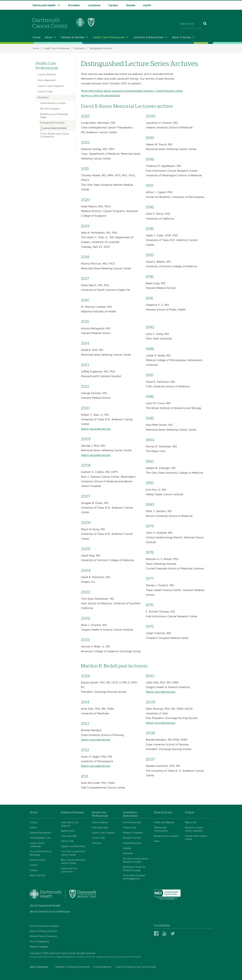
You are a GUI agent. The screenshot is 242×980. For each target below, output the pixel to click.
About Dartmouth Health (45, 906)
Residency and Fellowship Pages (54, 116)
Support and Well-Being (73, 846)
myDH (147, 6)
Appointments (68, 831)
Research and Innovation (167, 836)
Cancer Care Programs (51, 86)
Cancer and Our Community (69, 870)
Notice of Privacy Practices (44, 931)
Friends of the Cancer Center (196, 838)
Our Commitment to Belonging (40, 853)
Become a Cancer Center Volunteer (194, 829)
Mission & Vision (38, 860)
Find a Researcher (132, 823)
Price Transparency (39, 942)
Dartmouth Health (44, 6)
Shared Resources (132, 843)
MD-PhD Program (50, 109)
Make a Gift (191, 823)
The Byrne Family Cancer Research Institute (136, 860)
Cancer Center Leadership (37, 845)
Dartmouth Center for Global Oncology (134, 869)
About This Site (37, 876)
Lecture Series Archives (55, 128)
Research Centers (132, 838)
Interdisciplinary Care (40, 838)
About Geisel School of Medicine (50, 912)
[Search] (205, 24)
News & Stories (181, 38)
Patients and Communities (161, 829)
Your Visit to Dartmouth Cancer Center (73, 853)
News (157, 841)
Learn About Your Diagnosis (70, 824)
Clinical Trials (45, 92)
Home (36, 38)
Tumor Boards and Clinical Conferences (54, 135)
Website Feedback (39, 947)
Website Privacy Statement (43, 936)
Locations (94, 6)
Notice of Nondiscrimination (44, 926)
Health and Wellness (164, 823)
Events (33, 828)
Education (80, 49)
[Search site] (191, 24)
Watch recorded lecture (96, 740)
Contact (34, 823)
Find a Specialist (46, 80)
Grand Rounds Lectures (53, 103)
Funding (127, 848)
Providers (74, 6)
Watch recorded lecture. (96, 429)
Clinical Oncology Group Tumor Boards (136, 967)
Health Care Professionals (109, 38)
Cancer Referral (46, 75)
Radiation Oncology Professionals (72, 967)
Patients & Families (73, 38)
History (33, 865)
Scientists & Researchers (149, 38)
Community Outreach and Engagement (134, 877)
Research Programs (133, 833)
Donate (131, 6)
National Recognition (41, 833)
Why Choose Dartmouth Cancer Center (73, 862)
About (49, 38)
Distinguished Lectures (101, 49)
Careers (113, 6)
